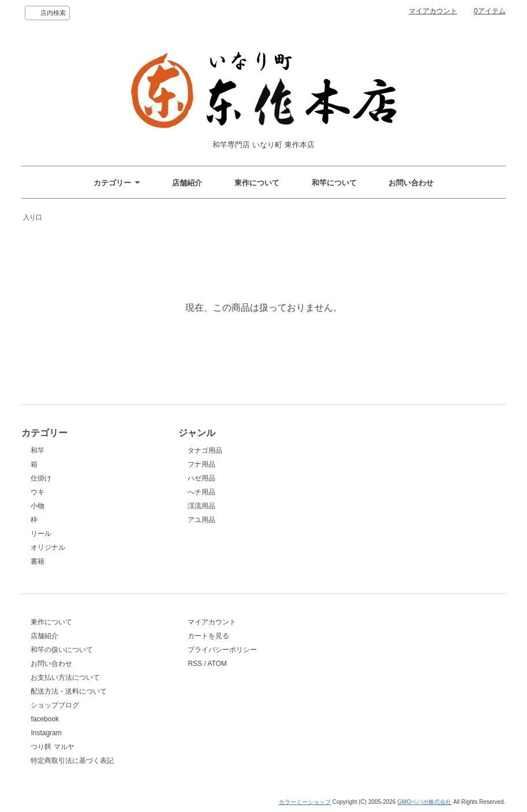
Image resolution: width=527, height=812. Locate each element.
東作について (257, 183)
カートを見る (208, 636)
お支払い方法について (65, 677)
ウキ (38, 492)
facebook (45, 719)
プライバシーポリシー (222, 650)
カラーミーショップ (305, 802)
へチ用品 (201, 492)
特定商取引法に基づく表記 (72, 761)
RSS (195, 664)
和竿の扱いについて (62, 650)
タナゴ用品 (205, 450)
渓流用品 (201, 506)
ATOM (217, 664)
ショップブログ (55, 705)
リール (41, 534)
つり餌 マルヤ (52, 747)
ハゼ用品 (201, 478)
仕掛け (41, 478)
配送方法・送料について (69, 691)
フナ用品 (201, 464)
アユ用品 (201, 520)
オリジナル (48, 547)
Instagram (46, 733)
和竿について (334, 183)
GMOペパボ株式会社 (424, 802)
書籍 (38, 561)
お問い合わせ (411, 183)
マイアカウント (433, 11)
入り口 (33, 217)
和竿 (38, 450)
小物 (38, 506)
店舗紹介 (187, 183)
